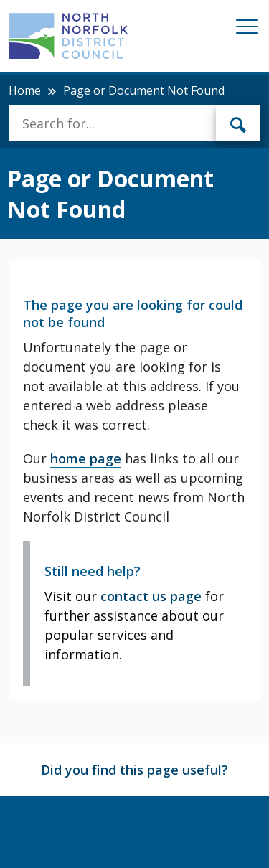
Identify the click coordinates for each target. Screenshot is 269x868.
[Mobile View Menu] (247, 29)
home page (86, 458)
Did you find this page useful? (134, 770)
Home (25, 90)
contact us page (151, 596)
